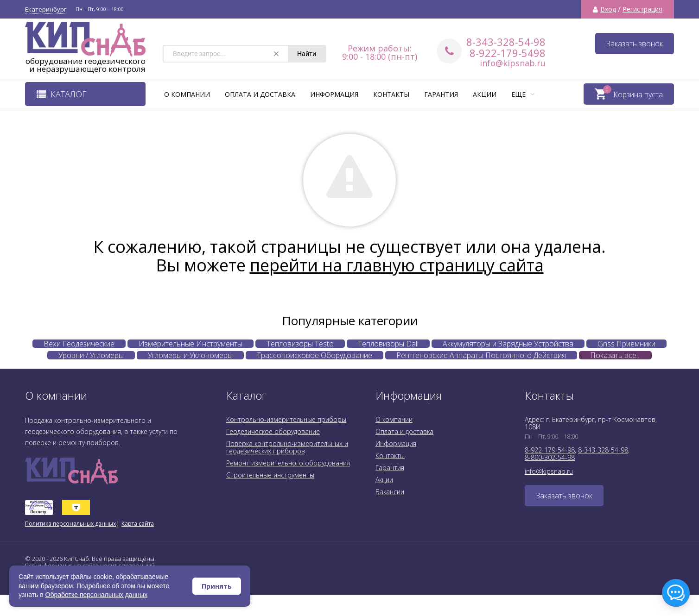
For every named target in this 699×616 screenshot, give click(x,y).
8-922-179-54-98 (550, 450)
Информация (334, 94)
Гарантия (441, 94)
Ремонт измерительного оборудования (288, 463)
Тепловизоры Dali (388, 344)
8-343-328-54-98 (506, 42)
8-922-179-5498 (508, 53)
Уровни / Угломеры (91, 355)
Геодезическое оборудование (273, 431)
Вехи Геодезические (79, 344)
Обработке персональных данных (97, 595)
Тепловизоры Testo (300, 344)
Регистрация (642, 9)
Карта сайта (138, 524)
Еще (523, 94)
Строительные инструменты (270, 475)
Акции (485, 94)
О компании (187, 94)
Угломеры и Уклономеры (190, 355)
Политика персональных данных (70, 524)
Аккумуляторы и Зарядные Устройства (508, 344)
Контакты (391, 94)
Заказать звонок (635, 44)
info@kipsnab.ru (513, 63)
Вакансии (390, 492)
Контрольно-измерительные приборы (286, 419)
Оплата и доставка (260, 94)
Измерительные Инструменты (191, 344)
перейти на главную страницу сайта (397, 265)
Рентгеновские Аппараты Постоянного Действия (481, 355)
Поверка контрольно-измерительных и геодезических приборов (287, 447)
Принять (217, 586)
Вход (608, 9)
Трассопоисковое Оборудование (315, 355)
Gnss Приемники (626, 344)
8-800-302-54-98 (550, 457)
